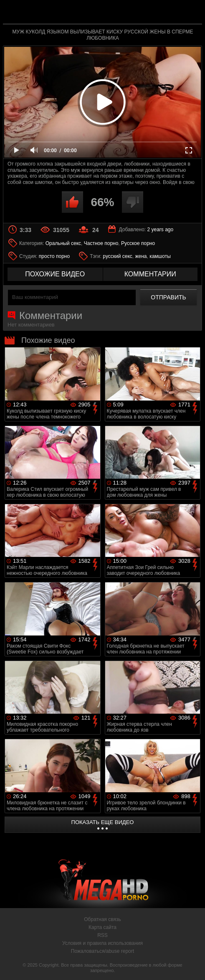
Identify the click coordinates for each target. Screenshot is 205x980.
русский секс (117, 256)
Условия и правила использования (102, 943)
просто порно (54, 256)
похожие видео (55, 274)
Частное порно (101, 243)
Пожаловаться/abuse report (102, 951)
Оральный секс (63, 243)
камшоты (160, 256)
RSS (102, 935)
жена (141, 256)
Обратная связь (102, 919)
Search (191, 12)
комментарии (150, 274)
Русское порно (138, 243)
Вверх (192, 965)
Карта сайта (102, 927)
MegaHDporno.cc (122, 14)
